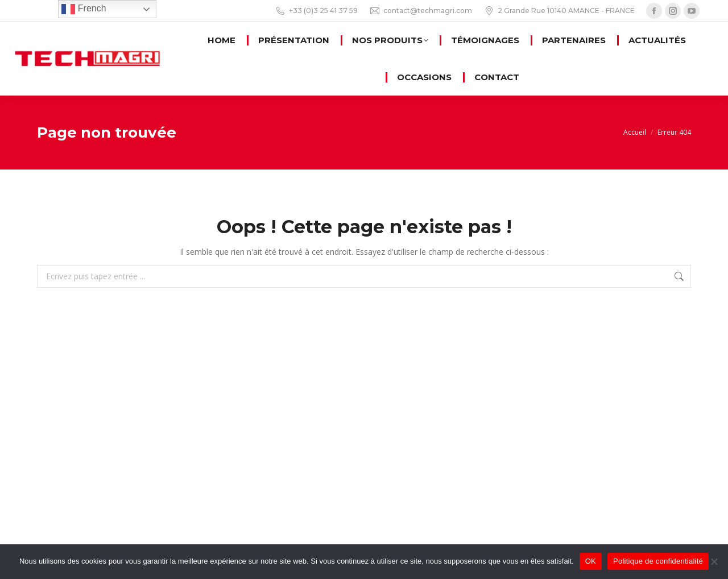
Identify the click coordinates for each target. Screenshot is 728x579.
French (84, 9)
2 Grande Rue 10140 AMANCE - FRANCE (559, 11)
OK (591, 561)
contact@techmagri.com (421, 11)
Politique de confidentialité (658, 561)
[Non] (714, 561)
